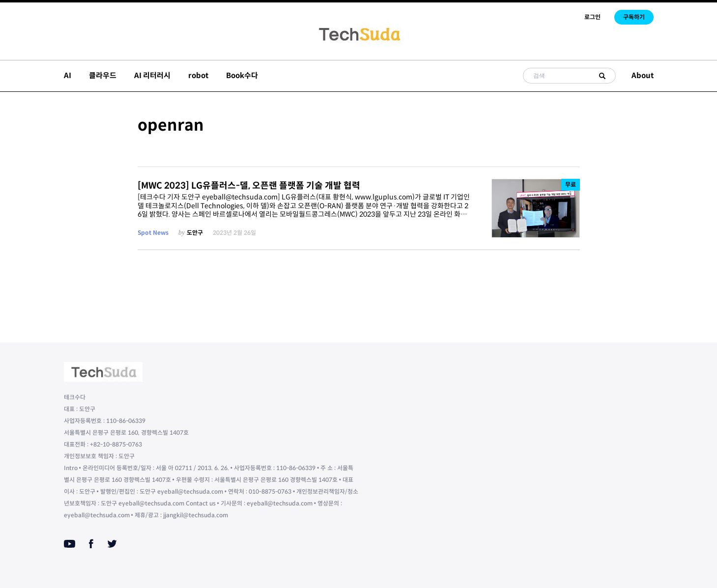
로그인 (592, 17)
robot (198, 75)
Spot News (153, 233)
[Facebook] (91, 544)
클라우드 (103, 75)
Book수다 (242, 75)
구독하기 (634, 17)
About (643, 75)
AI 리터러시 (152, 75)
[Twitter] (112, 544)
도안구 (195, 233)
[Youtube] (70, 544)
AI (68, 75)
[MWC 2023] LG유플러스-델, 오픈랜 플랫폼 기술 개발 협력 (249, 186)
